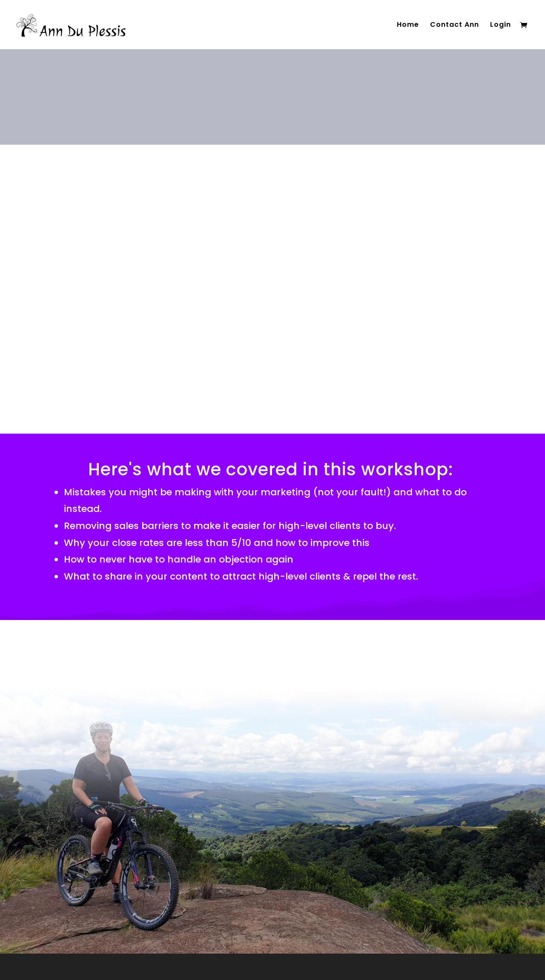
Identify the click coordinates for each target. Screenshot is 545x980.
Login (501, 26)
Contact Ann (455, 26)
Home (408, 26)
